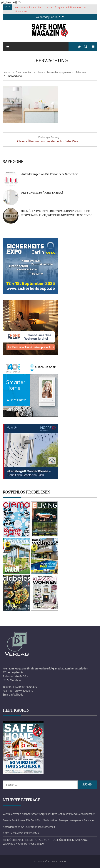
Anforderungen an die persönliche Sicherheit (50, 174)
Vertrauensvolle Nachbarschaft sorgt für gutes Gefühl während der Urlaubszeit (49, 814)
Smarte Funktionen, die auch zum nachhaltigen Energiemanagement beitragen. (49, 820)
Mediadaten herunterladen (72, 668)
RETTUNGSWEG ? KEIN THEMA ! (42, 193)
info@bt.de (17, 695)
